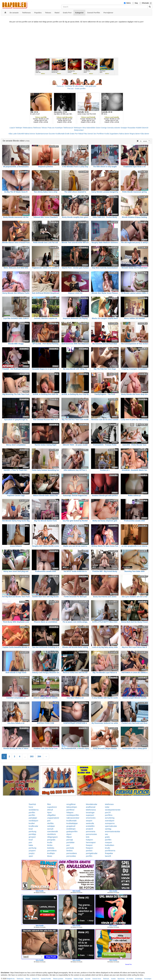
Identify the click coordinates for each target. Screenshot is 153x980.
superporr (90, 815)
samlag (108, 829)
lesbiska (51, 848)
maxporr (109, 842)
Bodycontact (79, 130)
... (25, 757)
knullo (50, 842)
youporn (32, 851)
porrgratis (51, 840)
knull (31, 829)
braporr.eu (11, 979)
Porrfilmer (100, 134)
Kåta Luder (13, 134)
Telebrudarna (28, 128)
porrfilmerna (110, 851)
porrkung (32, 832)
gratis (107, 837)
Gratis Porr (74, 134)
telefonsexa (91, 810)
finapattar (109, 853)
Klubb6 (139, 128)
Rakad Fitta (83, 134)
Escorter (52, 134)
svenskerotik (53, 832)
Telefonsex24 (68, 128)
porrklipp (32, 834)
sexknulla (90, 823)
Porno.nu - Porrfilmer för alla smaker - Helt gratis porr (76, 86)
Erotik (67, 134)
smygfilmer (71, 804)
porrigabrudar (92, 853)
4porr (49, 813)
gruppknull (71, 826)
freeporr (89, 845)
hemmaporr (91, 842)
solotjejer (51, 826)
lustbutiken (110, 845)
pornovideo (71, 856)
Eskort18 (145, 128)
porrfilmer (71, 810)
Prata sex (51, 128)
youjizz (32, 853)
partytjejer (33, 818)
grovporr (32, 837)
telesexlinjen (72, 807)
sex (107, 834)
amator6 (89, 829)
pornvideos (52, 851)
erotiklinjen (71, 829)
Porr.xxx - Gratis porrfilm (77, 89)
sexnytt (50, 829)
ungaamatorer (53, 818)
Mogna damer (135, 134)
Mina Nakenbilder (89, 128)
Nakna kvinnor (30, 134)
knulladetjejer (72, 823)
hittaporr (70, 813)
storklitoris (52, 834)
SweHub (32, 804)
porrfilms (109, 815)
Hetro (129, 3)
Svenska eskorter (114, 128)
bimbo (50, 845)
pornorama (91, 832)
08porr (69, 837)
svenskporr (110, 821)
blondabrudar (92, 804)
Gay (136, 3)
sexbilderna (34, 810)
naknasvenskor (73, 818)
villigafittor (51, 815)
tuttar (107, 807)
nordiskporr (33, 821)
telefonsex (109, 804)
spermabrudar (111, 826)
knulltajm (51, 853)
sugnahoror (52, 807)
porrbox (89, 851)
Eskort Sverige (101, 128)
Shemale (145, 3)
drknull (50, 810)
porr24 (108, 813)
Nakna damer (124, 134)
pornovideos (72, 853)
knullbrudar (33, 826)
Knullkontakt (60, 134)
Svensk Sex (92, 134)
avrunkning (110, 818)
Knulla (107, 134)
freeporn (90, 848)
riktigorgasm (52, 837)
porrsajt (70, 840)
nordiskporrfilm (73, 815)
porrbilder (71, 842)
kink (88, 837)
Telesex (44, 128)
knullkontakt (72, 821)
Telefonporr (78, 128)
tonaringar (90, 813)
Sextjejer (124, 128)
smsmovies (91, 818)
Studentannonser (42, 134)
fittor (49, 804)
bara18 (108, 856)
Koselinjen (59, 128)
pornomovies (91, 834)
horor (31, 807)
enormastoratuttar (113, 832)
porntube (70, 848)
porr (49, 821)
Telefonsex (37, 128)
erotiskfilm (90, 826)
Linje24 (12, 128)
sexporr (89, 821)
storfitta (50, 823)
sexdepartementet (113, 810)
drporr (69, 834)
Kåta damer (145, 134)
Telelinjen (19, 128)
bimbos (70, 851)
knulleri (32, 823)
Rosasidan (131, 128)
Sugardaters (114, 134)
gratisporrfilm (72, 832)
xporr (31, 856)
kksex (50, 856)
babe (31, 845)
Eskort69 (21, 134)
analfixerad (91, 807)
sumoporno (110, 823)
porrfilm (32, 813)
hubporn (89, 840)
